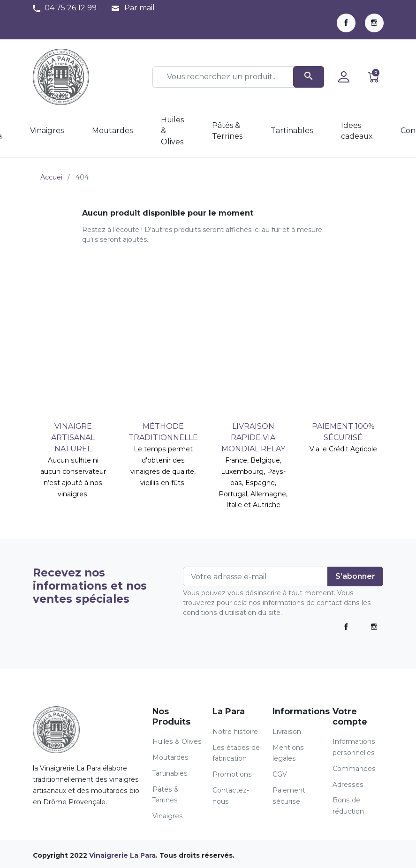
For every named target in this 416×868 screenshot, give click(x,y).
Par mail (140, 8)
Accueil (52, 177)
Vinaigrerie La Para (122, 855)
